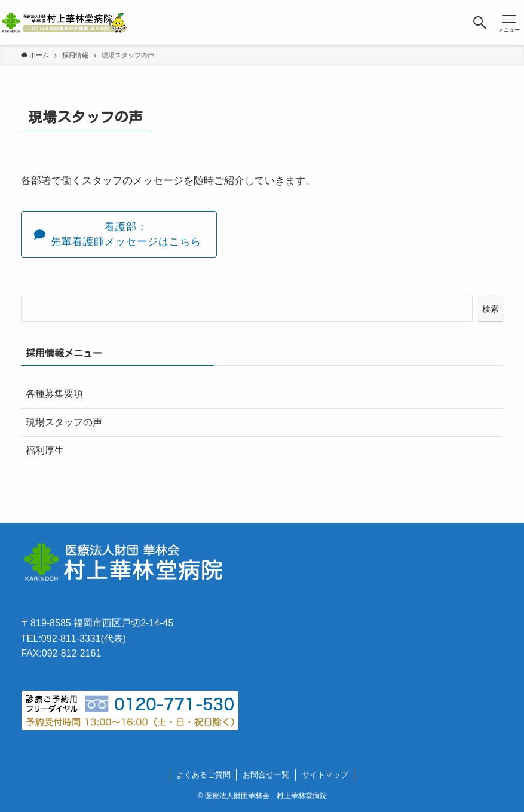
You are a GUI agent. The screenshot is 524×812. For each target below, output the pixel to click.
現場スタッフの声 (64, 422)
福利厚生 (45, 450)
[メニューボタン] (509, 23)
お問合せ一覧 (266, 775)
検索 (491, 309)
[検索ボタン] (480, 23)
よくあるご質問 (203, 775)
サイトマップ (325, 775)
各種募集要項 (54, 393)
